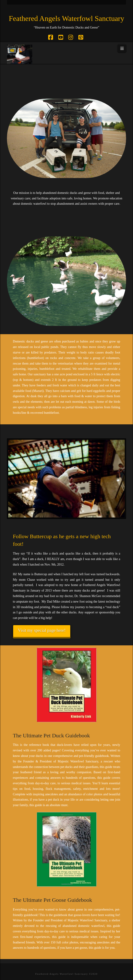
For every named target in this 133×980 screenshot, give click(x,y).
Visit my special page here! (42, 630)
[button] (122, 49)
